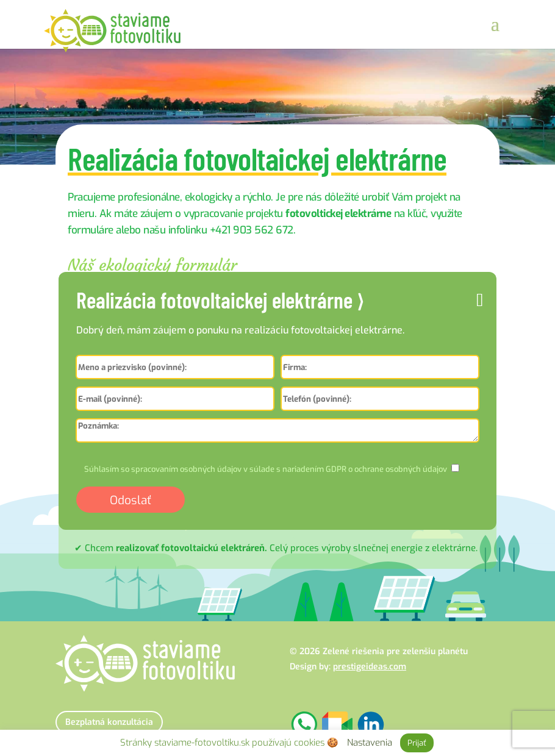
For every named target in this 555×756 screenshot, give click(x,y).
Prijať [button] (417, 743)
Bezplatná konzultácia (109, 722)
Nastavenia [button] (370, 743)
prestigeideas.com (370, 667)
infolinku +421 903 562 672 (231, 230)
